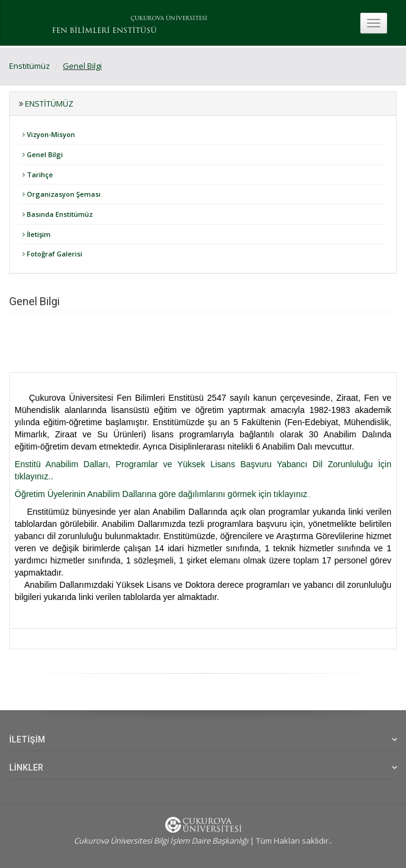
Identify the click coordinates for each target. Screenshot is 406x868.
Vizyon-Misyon (49, 134)
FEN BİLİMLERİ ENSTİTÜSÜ (104, 31)
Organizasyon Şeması (62, 194)
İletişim (37, 234)
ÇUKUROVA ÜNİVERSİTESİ (169, 19)
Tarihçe (38, 175)
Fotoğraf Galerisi (52, 254)
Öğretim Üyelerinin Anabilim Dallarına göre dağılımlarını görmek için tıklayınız (161, 494)
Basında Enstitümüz (58, 214)
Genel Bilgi (82, 66)
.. (309, 495)
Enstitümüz (30, 66)
